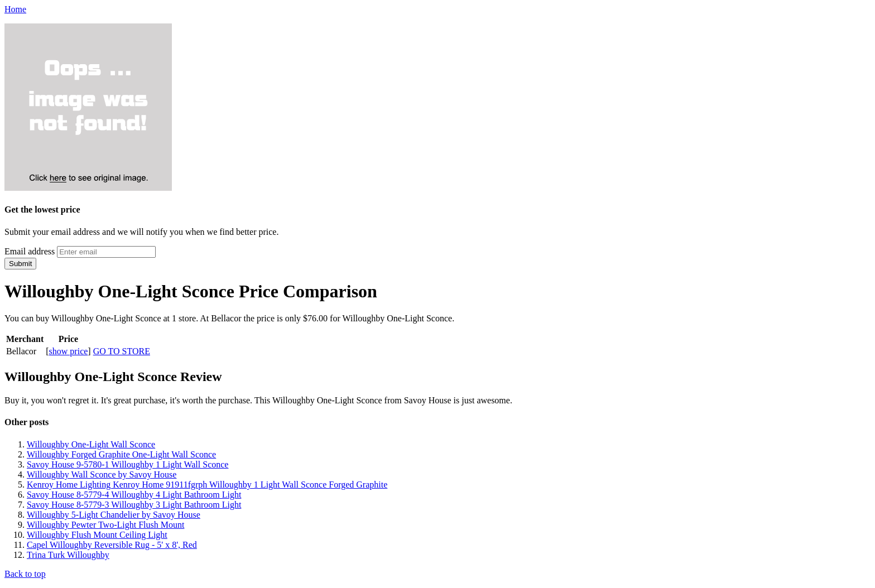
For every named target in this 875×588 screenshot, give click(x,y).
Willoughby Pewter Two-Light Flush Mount (105, 525)
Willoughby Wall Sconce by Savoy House (102, 474)
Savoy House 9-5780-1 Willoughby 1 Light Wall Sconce (128, 464)
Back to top (25, 574)
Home (15, 9)
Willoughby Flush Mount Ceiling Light (97, 535)
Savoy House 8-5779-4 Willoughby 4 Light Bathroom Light (134, 495)
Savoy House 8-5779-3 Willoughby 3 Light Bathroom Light (134, 505)
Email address (30, 251)
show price (69, 351)
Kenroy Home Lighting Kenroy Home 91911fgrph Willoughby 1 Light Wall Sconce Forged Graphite (207, 485)
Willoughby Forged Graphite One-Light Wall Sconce (121, 454)
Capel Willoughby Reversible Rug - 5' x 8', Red (112, 545)
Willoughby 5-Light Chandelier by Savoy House (114, 515)
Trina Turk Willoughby (68, 555)
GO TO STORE (122, 351)
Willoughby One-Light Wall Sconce (91, 444)
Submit (20, 264)
